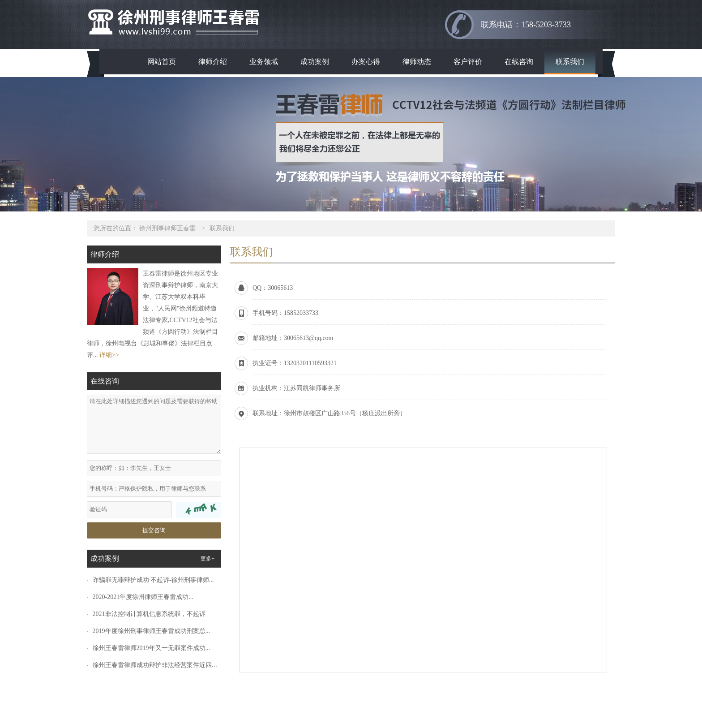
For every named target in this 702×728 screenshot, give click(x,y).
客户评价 (468, 62)
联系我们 (570, 62)
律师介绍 (213, 62)
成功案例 (315, 62)
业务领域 (264, 62)
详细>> (109, 355)
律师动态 (417, 62)
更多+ (208, 559)
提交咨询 (154, 530)
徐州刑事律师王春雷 (167, 228)
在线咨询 (519, 62)
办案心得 (366, 62)
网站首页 (162, 62)
